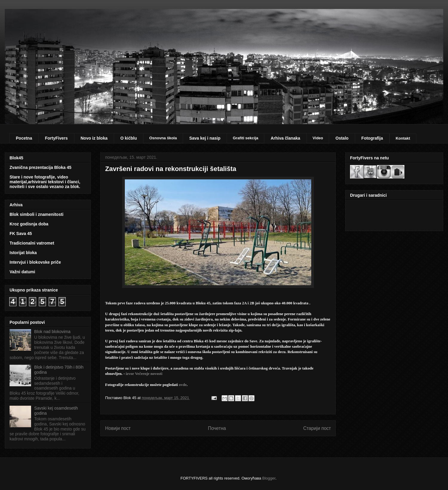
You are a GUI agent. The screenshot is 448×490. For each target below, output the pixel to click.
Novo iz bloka (94, 138)
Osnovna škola (163, 138)
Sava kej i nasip (205, 138)
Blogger (269, 478)
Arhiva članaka (285, 138)
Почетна (217, 428)
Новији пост (118, 428)
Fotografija (372, 138)
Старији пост (317, 428)
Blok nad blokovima (52, 332)
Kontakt (403, 138)
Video (318, 138)
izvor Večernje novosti (144, 374)
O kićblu (129, 138)
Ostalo (342, 138)
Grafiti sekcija (245, 138)
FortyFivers (56, 138)
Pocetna (24, 138)
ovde (183, 385)
